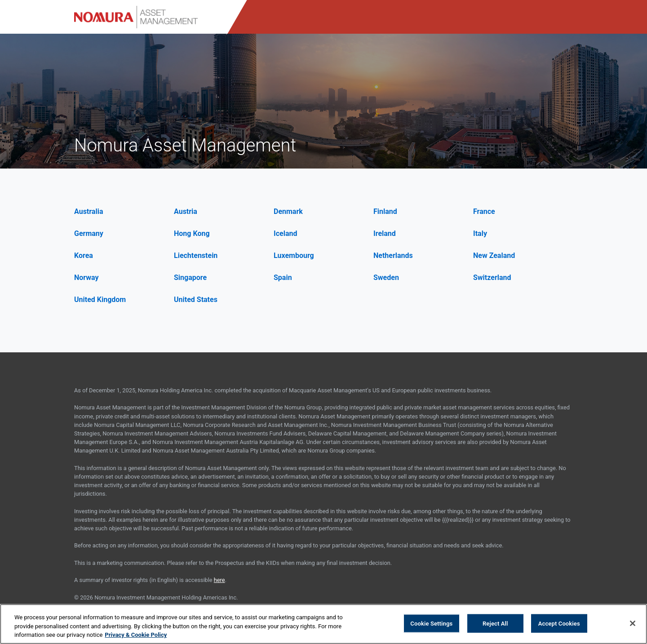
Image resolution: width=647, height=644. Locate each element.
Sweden (386, 278)
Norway (86, 278)
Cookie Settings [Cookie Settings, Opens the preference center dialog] (431, 623)
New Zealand (494, 255)
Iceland (285, 233)
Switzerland (492, 278)
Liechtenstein (196, 255)
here (219, 580)
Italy (480, 233)
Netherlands (393, 255)
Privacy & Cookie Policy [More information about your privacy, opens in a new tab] (136, 635)
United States (196, 300)
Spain (283, 278)
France (484, 211)
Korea (84, 255)
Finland (385, 211)
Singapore (190, 278)
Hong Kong (192, 233)
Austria (186, 211)
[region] (323, 624)
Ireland (385, 233)
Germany (89, 233)
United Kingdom (100, 300)
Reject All (495, 623)
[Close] (633, 623)
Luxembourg (294, 255)
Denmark (288, 211)
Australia (89, 211)
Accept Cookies (559, 623)
